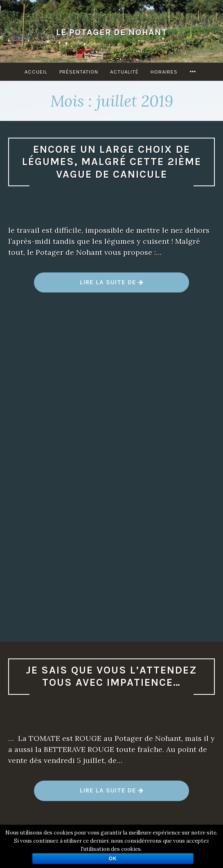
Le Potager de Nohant (112, 32)
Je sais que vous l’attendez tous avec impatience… (111, 676)
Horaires (164, 72)
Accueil (36, 72)
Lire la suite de (112, 286)
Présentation (79, 72)
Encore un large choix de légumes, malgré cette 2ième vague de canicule (112, 162)
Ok (113, 859)
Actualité (124, 72)
